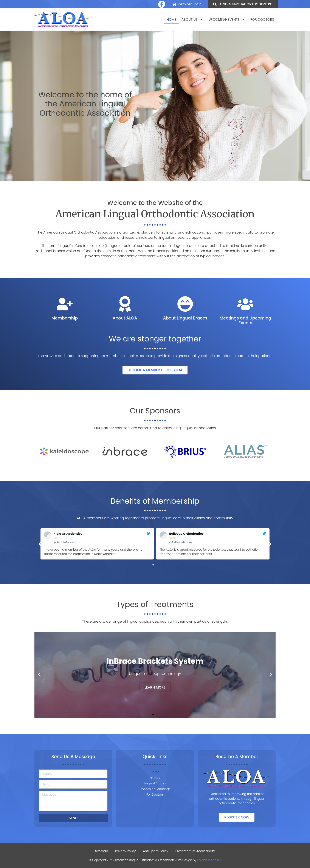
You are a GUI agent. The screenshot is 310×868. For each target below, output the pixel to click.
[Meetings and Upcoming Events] (245, 304)
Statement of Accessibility (196, 851)
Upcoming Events (227, 20)
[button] (40, 544)
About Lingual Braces (185, 318)
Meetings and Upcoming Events (245, 320)
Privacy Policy (125, 851)
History (155, 778)
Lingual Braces (155, 783)
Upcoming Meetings (155, 789)
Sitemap (101, 851)
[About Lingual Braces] (185, 304)
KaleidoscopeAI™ (209, 860)
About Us (192, 20)
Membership (65, 318)
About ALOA (125, 318)
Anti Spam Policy (156, 851)
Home (171, 20)
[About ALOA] (125, 304)
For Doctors (262, 20)
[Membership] (65, 304)
